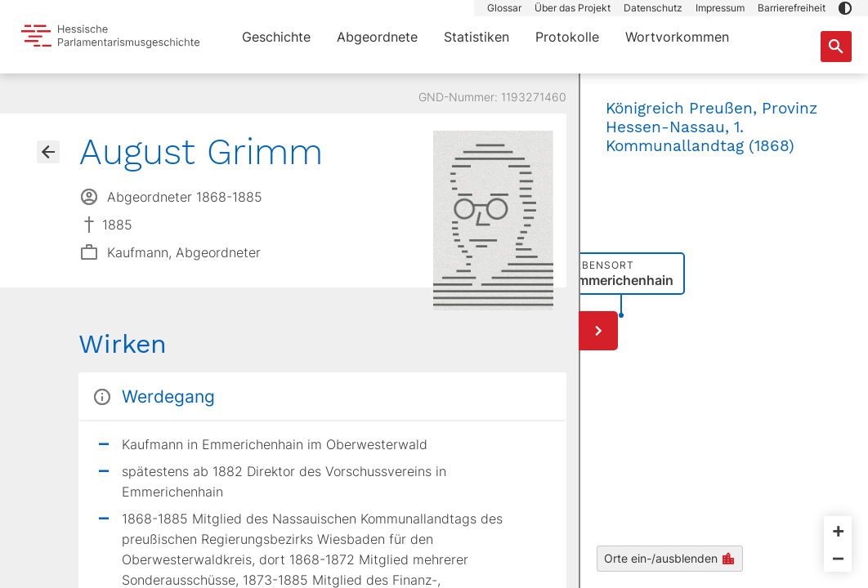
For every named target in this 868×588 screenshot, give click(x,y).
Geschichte (276, 37)
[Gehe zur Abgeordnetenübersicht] (48, 152)
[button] (845, 8)
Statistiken (477, 37)
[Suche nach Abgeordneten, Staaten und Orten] (836, 47)
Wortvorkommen (677, 37)
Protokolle (567, 37)
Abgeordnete (377, 37)
